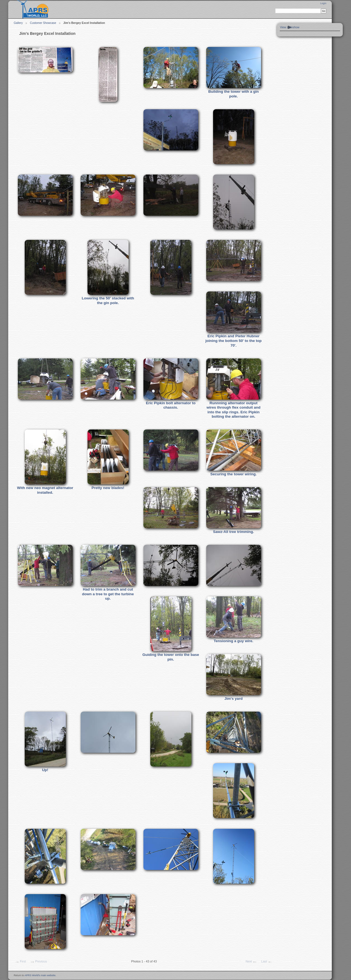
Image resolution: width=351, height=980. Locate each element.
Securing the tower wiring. (233, 474)
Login (323, 3)
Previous (39, 962)
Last (267, 962)
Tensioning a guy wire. (233, 641)
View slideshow (290, 27)
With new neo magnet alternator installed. (45, 490)
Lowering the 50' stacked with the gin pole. (108, 301)
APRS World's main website (40, 975)
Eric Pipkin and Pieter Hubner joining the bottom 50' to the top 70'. (233, 341)
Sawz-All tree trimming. (233, 532)
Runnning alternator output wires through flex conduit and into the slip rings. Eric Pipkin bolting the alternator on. (233, 410)
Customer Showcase (43, 23)
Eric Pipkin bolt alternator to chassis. (171, 405)
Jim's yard (233, 699)
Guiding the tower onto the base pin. (171, 657)
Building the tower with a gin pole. (234, 94)
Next (251, 962)
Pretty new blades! (108, 488)
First (20, 962)
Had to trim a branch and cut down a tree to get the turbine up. (108, 594)
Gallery (18, 23)
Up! (45, 770)
